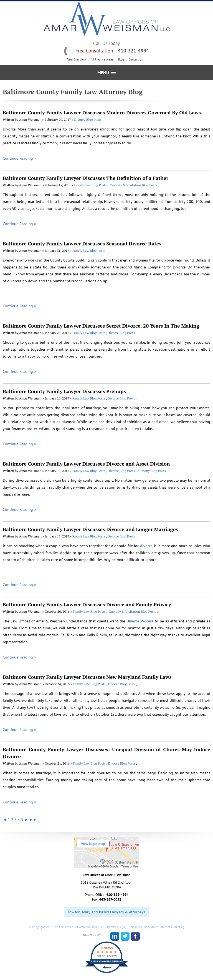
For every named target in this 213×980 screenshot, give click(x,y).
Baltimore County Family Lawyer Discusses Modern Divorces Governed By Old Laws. (103, 112)
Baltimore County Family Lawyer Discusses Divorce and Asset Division (86, 464)
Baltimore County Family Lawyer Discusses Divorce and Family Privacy (87, 604)
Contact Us (136, 60)
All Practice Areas (102, 60)
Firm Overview (76, 60)
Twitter (125, 936)
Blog (121, 60)
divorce (146, 546)
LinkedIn (115, 936)
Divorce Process (140, 621)
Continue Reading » (19, 158)
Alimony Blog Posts (151, 471)
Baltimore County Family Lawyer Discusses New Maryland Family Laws (87, 677)
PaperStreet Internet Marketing (164, 927)
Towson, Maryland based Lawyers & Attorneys (106, 912)
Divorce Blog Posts (88, 120)
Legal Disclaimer (130, 927)
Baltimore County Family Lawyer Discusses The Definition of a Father (86, 178)
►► (33, 820)
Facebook (135, 936)
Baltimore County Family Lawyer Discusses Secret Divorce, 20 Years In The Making (101, 326)
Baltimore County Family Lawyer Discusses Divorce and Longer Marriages (90, 529)
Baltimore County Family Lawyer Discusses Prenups (64, 391)
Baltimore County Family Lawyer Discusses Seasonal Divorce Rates (82, 243)
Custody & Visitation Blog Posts (133, 185)
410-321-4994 (133, 51)
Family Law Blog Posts (91, 185)
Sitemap (111, 927)
